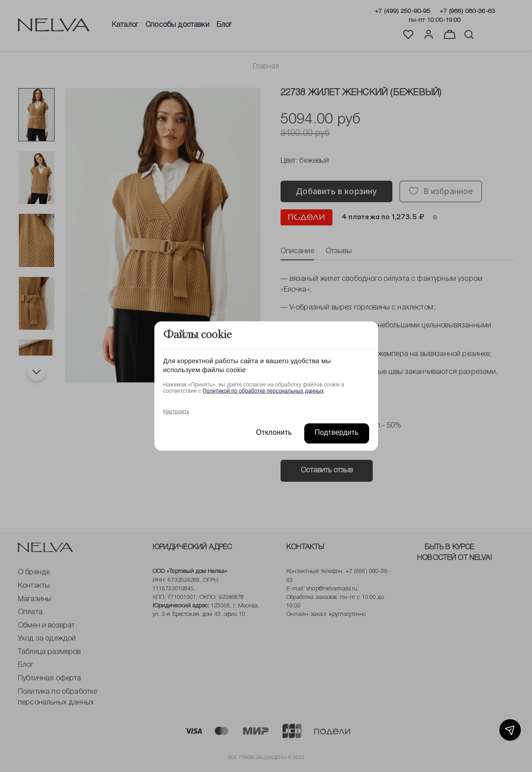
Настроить (177, 411)
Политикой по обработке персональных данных (263, 390)
